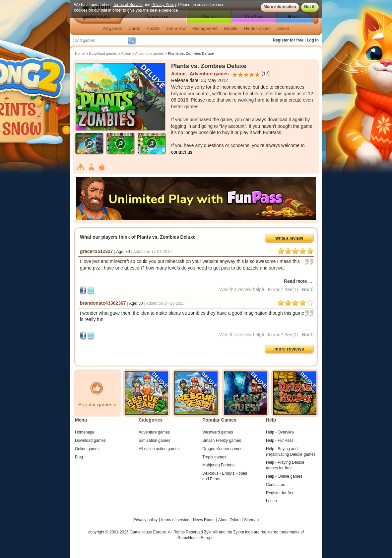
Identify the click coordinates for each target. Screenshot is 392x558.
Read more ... (298, 281)
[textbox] (100, 40)
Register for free (288, 40)
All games (112, 28)
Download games (103, 53)
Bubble (231, 28)
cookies (81, 10)
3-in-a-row (176, 28)
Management (205, 28)
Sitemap (251, 520)
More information (280, 7)
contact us (182, 152)
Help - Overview (280, 432)
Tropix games (214, 457)
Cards (134, 28)
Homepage (85, 432)
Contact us (275, 485)
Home (80, 53)
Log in (313, 40)
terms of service (176, 520)
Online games (87, 449)
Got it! (310, 7)
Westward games (218, 432)
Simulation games (154, 440)
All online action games (159, 449)
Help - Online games (284, 476)
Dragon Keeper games (222, 449)
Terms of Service (128, 5)
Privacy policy (146, 520)
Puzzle (153, 28)
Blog (79, 457)
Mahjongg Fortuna (218, 465)
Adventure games (149, 53)
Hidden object (257, 28)
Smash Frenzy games (222, 440)
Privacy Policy (164, 5)
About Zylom (230, 520)
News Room (204, 520)
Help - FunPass (280, 440)
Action (283, 28)
